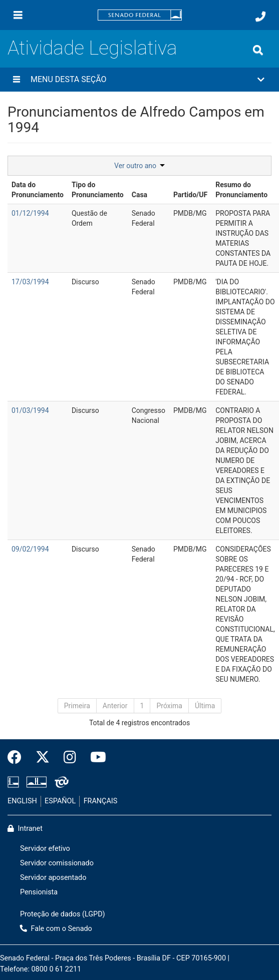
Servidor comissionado (57, 863)
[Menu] (18, 15)
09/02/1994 (30, 549)
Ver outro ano (139, 166)
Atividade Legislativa (92, 48)
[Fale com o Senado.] (260, 17)
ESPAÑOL (60, 801)
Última (205, 706)
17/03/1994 (30, 282)
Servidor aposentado (53, 878)
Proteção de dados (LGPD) (63, 914)
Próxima (169, 706)
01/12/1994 (30, 213)
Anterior (115, 706)
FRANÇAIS (101, 801)
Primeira (77, 706)
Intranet (25, 829)
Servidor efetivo (45, 849)
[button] (139, 80)
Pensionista (39, 892)
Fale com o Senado (56, 929)
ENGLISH (22, 801)
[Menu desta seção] (17, 80)
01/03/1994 (30, 410)
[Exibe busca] (258, 50)
